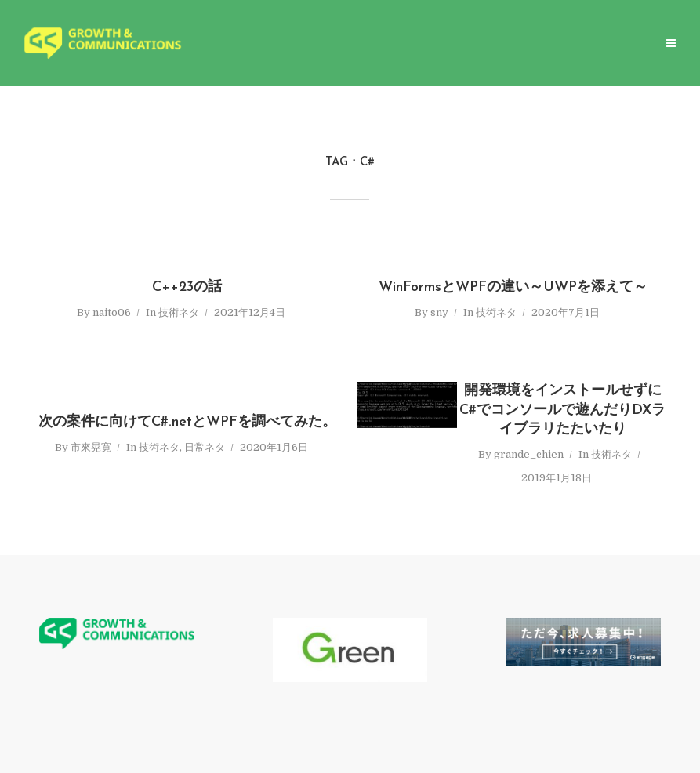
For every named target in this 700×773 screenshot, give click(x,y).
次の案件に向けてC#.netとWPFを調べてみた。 (187, 422)
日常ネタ (205, 447)
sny (439, 312)
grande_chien (529, 454)
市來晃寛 (91, 447)
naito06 (112, 312)
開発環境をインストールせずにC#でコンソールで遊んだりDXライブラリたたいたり (562, 410)
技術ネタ (179, 312)
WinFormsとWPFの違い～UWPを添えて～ (513, 287)
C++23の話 (187, 287)
